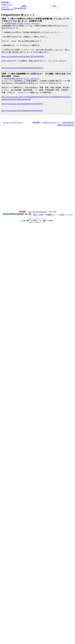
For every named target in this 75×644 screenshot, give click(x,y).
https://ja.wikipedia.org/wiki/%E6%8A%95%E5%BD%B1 (23, 56)
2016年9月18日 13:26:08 (14, 23)
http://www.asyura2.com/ (37, 212)
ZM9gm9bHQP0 (7, 9)
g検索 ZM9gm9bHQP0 (66, 125)
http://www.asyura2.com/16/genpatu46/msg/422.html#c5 (22, 104)
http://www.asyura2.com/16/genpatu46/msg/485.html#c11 (23, 68)
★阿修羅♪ (5, 2)
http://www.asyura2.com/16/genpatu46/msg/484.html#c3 (22, 111)
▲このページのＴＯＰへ (13, 122)
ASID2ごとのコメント (51, 122)
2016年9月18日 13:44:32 (13, 78)
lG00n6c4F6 (27, 24)
